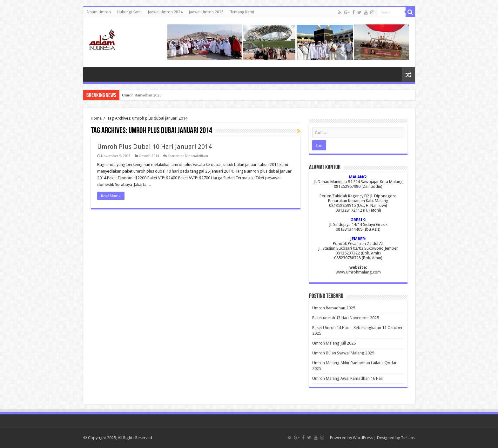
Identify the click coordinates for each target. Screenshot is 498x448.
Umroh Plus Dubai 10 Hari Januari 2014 (155, 147)
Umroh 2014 (149, 156)
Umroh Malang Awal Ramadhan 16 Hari (348, 378)
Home (96, 118)
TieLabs (408, 438)
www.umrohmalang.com (358, 272)
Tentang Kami (242, 12)
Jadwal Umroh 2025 (206, 12)
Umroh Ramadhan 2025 (142, 95)
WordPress (363, 438)
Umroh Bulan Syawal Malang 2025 (343, 353)
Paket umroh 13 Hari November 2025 (346, 318)
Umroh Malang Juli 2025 (334, 343)
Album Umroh (99, 12)
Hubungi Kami (129, 12)
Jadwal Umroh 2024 (165, 12)
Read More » (111, 196)
